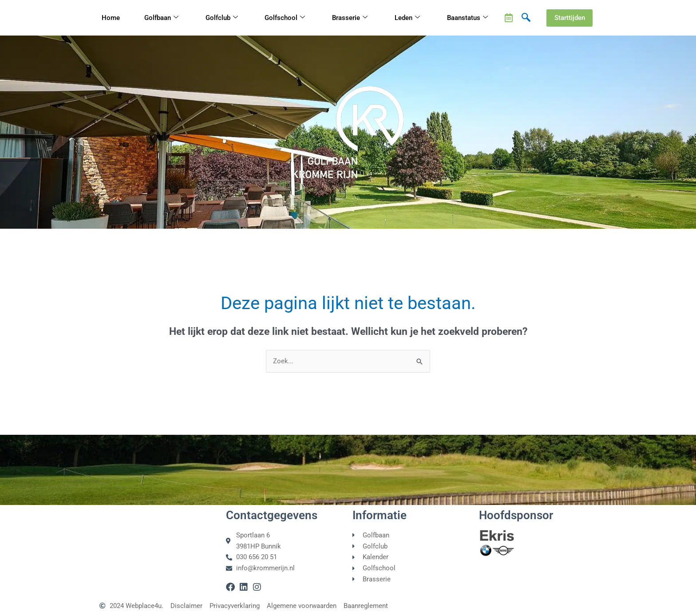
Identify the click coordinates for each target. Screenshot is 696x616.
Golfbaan (161, 18)
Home (111, 18)
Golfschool (285, 18)
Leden (407, 18)
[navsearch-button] (526, 18)
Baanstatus (467, 18)
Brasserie (350, 18)
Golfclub (222, 18)
